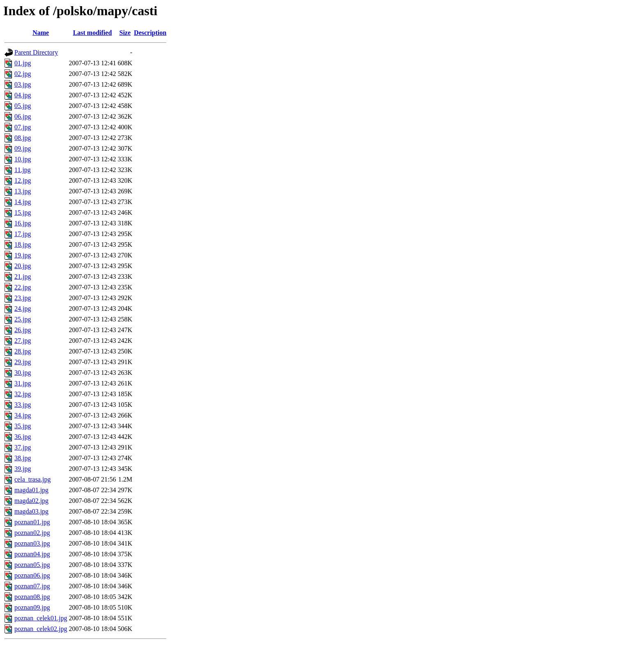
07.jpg (23, 127)
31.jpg (23, 383)
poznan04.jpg (32, 554)
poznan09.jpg (32, 607)
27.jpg (23, 341)
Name (41, 33)
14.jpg (23, 202)
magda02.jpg (31, 501)
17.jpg (23, 234)
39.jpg (23, 469)
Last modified (93, 33)
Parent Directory (36, 52)
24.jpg (23, 309)
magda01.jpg (31, 490)
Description (150, 33)
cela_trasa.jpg (32, 479)
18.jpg (23, 244)
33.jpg (23, 405)
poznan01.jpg (32, 522)
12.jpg (23, 180)
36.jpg (23, 437)
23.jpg (23, 298)
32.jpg (23, 394)
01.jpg (23, 63)
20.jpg (23, 266)
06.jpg (23, 116)
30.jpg (23, 373)
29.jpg (23, 362)
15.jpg (23, 212)
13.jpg (23, 191)
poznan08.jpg (32, 597)
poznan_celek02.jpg (41, 629)
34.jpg (23, 415)
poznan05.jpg (32, 565)
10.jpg (23, 159)
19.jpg (23, 255)
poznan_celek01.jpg (41, 618)
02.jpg (23, 74)
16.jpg (23, 223)
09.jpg (23, 148)
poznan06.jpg (32, 575)
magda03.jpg (31, 511)
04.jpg (23, 95)
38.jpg (23, 458)
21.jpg (23, 276)
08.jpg (23, 138)
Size (125, 33)
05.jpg (23, 106)
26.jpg (23, 330)
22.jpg (23, 287)
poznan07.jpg (32, 586)
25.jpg (23, 319)
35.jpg (23, 426)
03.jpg (23, 84)
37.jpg (23, 447)
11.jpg (23, 170)
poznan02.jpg (32, 533)
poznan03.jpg (32, 543)
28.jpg (23, 351)
